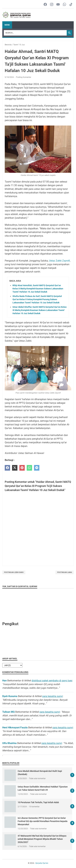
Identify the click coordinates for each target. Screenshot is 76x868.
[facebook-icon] (45, 5)
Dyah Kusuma (10, 696)
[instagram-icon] (52, 5)
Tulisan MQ (8, 712)
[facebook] (7, 468)
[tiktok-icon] (71, 5)
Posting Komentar (24, 77)
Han (5, 681)
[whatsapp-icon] (64, 5)
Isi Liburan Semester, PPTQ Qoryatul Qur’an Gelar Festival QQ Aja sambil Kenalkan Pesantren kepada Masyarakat (43, 821)
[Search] (35, 33)
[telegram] (37, 468)
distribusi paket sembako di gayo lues (52, 681)
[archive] (12, 665)
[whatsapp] (29, 468)
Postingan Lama (65, 572)
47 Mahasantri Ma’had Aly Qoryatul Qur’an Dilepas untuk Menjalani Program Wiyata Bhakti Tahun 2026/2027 (42, 839)
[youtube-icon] (58, 5)
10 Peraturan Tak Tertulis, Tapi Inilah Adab (38, 802)
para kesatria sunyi (52, 696)
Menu (7, 25)
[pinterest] (22, 468)
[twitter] (15, 468)
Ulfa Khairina (9, 743)
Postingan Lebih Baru (14, 572)
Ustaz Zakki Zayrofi (59, 261)
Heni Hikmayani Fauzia (15, 728)
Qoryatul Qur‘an (42, 863)
